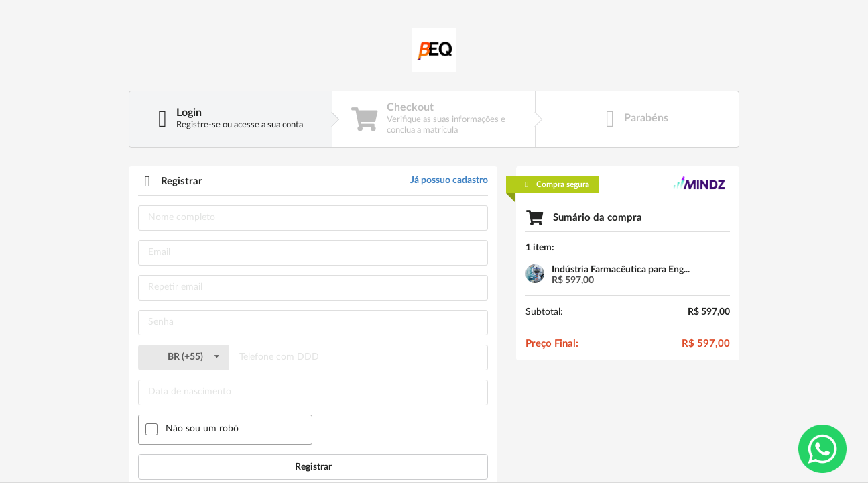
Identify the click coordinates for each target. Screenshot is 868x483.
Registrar (313, 467)
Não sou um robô (202, 429)
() (184, 357)
